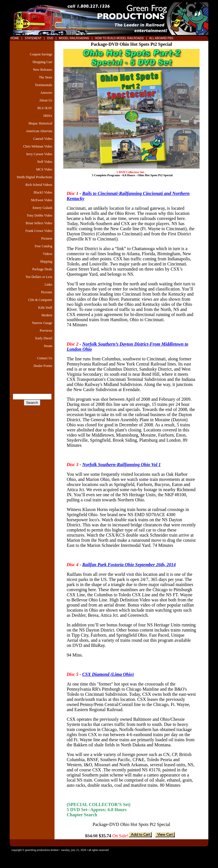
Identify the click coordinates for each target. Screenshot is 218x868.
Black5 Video (43, 192)
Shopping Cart (42, 62)
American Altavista (39, 131)
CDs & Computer (40, 300)
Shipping (46, 261)
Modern (47, 315)
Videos (48, 254)
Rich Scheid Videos (39, 185)
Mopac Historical (40, 123)
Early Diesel (44, 338)
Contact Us (45, 358)
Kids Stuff (45, 308)
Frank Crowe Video (39, 231)
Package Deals (42, 269)
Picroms (47, 292)
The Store (46, 77)
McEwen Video (42, 200)
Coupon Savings (41, 54)
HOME (15, 38)
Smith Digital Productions (34, 177)
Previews (46, 331)
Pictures (47, 238)
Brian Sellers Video (39, 223)
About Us (46, 100)
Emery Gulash (42, 208)
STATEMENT (33, 38)
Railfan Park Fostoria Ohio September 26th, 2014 (129, 565)
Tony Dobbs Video (39, 215)
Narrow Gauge (42, 323)
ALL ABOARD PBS (161, 38)
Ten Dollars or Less (39, 277)
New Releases (43, 70)
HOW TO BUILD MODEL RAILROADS (120, 38)
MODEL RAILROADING (75, 38)
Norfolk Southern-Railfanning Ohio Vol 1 (122, 465)
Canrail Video (43, 139)
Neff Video (45, 162)
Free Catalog (43, 246)
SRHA (48, 116)
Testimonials (44, 85)
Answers (46, 93)
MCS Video (44, 169)
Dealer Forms (43, 366)
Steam (48, 346)
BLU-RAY (45, 108)
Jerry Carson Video (39, 154)
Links (48, 285)
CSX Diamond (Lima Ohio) (108, 674)
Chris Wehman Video (38, 146)
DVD (51, 38)
